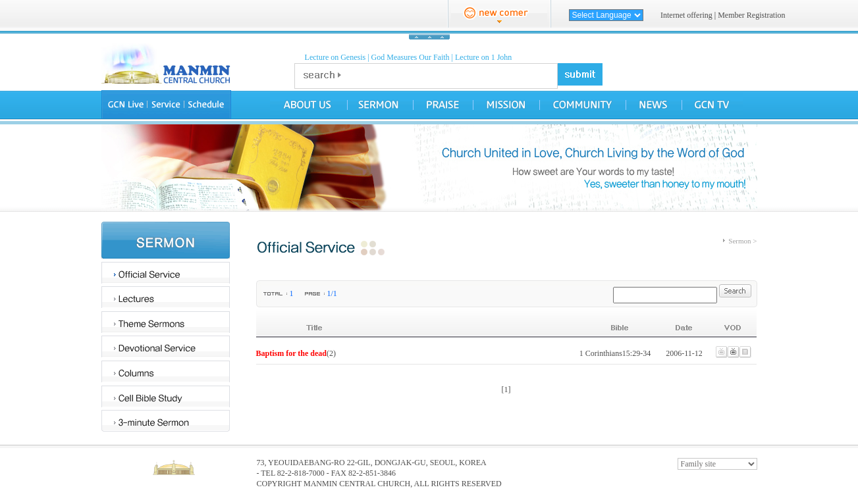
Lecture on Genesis (335, 57)
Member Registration (751, 15)
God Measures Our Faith (411, 57)
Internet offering (686, 15)
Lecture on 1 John (483, 57)
